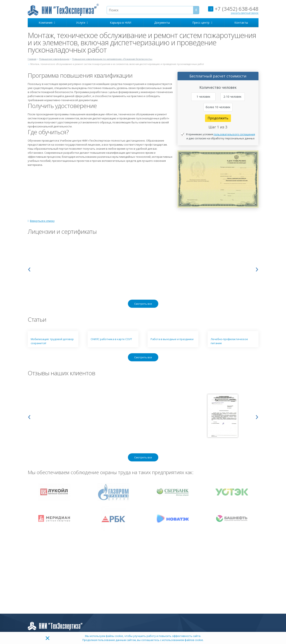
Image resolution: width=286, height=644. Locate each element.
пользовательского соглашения (234, 134)
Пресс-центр (202, 23)
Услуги (82, 23)
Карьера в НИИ (121, 23)
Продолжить (218, 118)
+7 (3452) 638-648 (233, 9)
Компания (47, 23)
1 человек (203, 97)
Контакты (241, 23)
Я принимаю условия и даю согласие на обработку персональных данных (221, 136)
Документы (162, 23)
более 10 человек (218, 107)
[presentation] (29, 268)
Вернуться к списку (41, 221)
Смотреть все (143, 304)
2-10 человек (232, 97)
